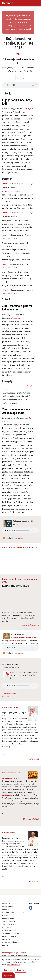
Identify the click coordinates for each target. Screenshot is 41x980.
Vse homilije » (6, 696)
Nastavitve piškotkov (10, 942)
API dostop (7, 927)
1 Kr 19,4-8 (28, 109)
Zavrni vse (8, 970)
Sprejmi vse (8, 976)
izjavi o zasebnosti (14, 965)
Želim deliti (7, 909)
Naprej (24, 78)
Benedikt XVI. (34, 881)
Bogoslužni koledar (10, 936)
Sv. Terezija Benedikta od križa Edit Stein (24, 637)
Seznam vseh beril (9, 924)
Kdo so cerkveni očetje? (31, 819)
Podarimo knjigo (9, 918)
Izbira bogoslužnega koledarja (14, 953)
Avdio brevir (7, 903)
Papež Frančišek (33, 759)
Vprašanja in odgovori (11, 933)
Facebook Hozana (31, 908)
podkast (21, 538)
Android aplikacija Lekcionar (13, 912)
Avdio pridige (7, 906)
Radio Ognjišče (16, 672)
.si (8, 3)
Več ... (4, 754)
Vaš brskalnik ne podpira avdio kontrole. (20, 648)
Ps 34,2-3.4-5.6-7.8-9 (11, 191)
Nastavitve (20, 970)
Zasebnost (6, 939)
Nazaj (13, 78)
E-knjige (5, 915)
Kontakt (5, 945)
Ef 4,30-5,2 (16, 318)
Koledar (19, 78)
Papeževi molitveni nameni (31, 625)
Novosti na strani (9, 930)
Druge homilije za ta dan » (10, 693)
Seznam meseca (8, 921)
